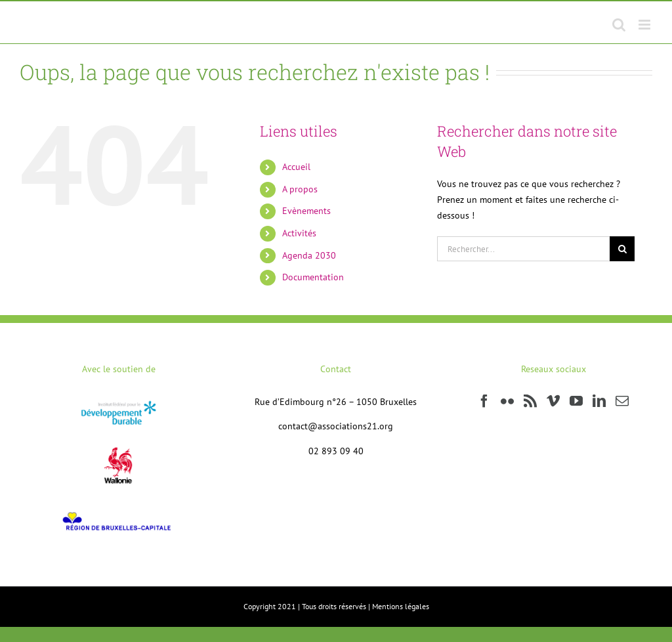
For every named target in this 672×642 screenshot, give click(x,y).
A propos (300, 189)
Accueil (296, 167)
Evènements (306, 211)
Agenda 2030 (309, 255)
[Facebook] (484, 401)
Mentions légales (401, 606)
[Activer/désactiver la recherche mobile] (619, 25)
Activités (299, 233)
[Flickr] (507, 401)
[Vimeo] (553, 401)
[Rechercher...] (523, 249)
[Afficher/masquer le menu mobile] (645, 25)
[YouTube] (576, 401)
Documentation (313, 277)
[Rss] (530, 401)
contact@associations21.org (336, 426)
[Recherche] (622, 249)
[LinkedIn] (599, 401)
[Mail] (622, 401)
